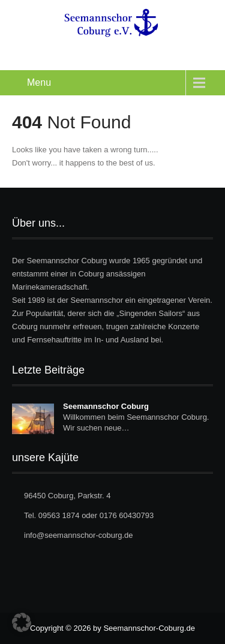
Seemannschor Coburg (106, 406)
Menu (39, 82)
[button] (22, 622)
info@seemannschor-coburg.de (79, 535)
